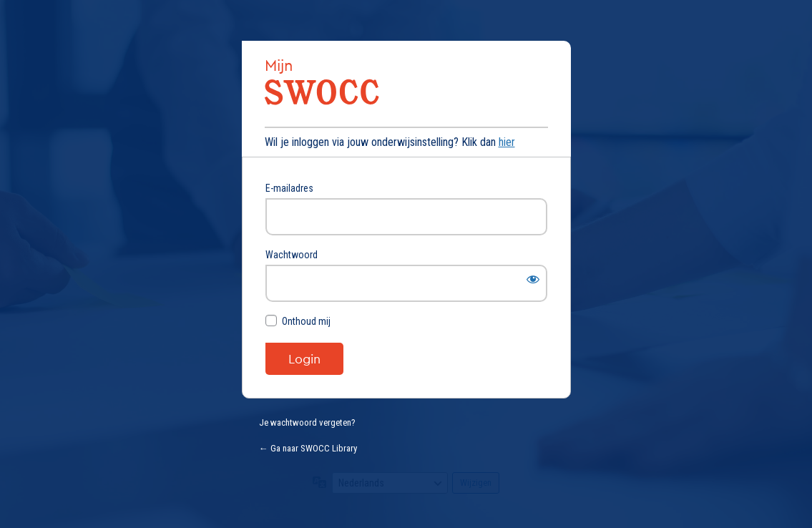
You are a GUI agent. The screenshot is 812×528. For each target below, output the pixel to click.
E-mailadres (289, 188)
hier (507, 142)
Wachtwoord (292, 255)
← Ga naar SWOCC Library (308, 448)
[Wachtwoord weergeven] (533, 279)
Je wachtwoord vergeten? (307, 422)
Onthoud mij (306, 321)
